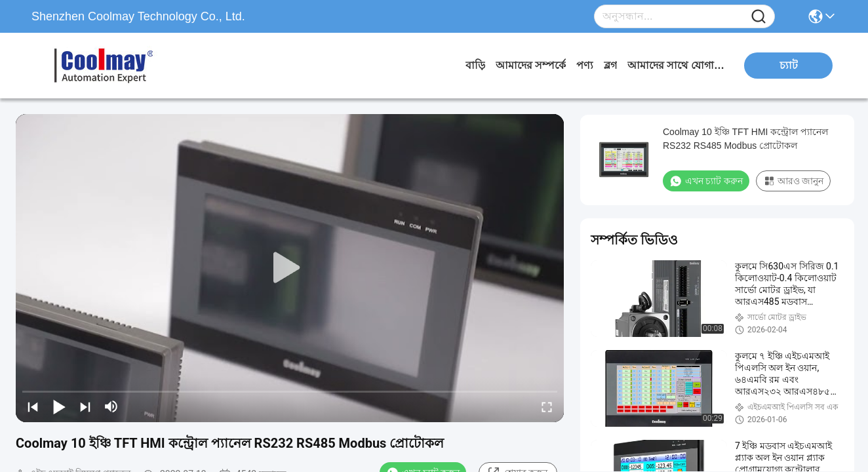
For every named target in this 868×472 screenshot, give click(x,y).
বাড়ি (475, 65)
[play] (290, 268)
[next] (85, 406)
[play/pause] (59, 406)
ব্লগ (610, 65)
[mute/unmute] (111, 406)
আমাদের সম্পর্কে (531, 65)
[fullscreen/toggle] (547, 406)
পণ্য (585, 65)
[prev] (33, 406)
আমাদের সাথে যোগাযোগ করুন (677, 65)
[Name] (759, 17)
